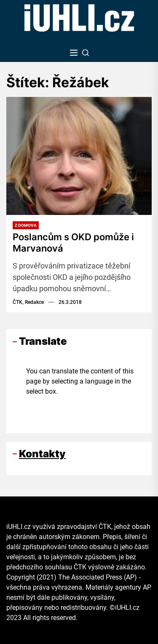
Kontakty (42, 454)
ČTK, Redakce (28, 302)
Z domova (26, 225)
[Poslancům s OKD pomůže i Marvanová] (79, 156)
